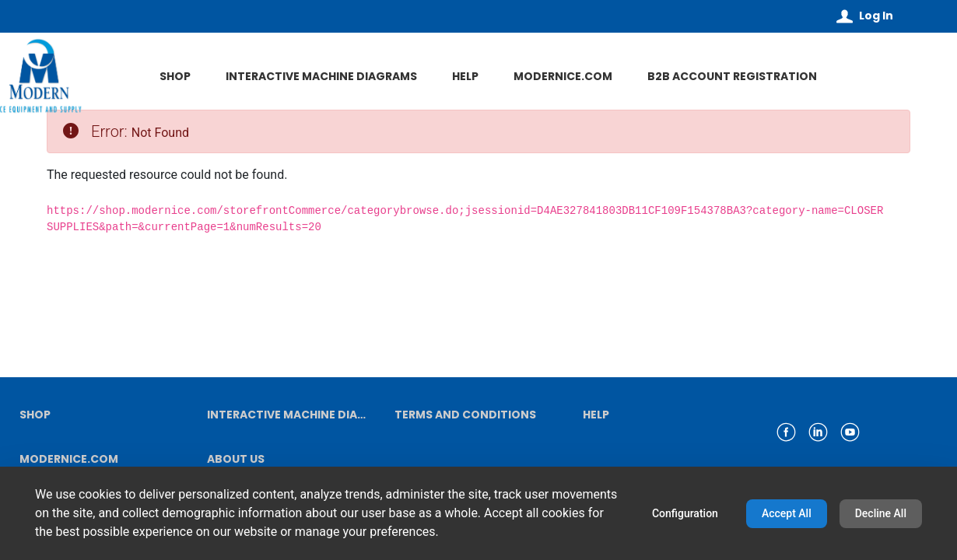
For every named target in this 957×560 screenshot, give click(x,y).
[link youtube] (850, 432)
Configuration (685, 513)
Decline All (881, 513)
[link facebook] (786, 432)
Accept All (787, 513)
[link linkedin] (818, 432)
